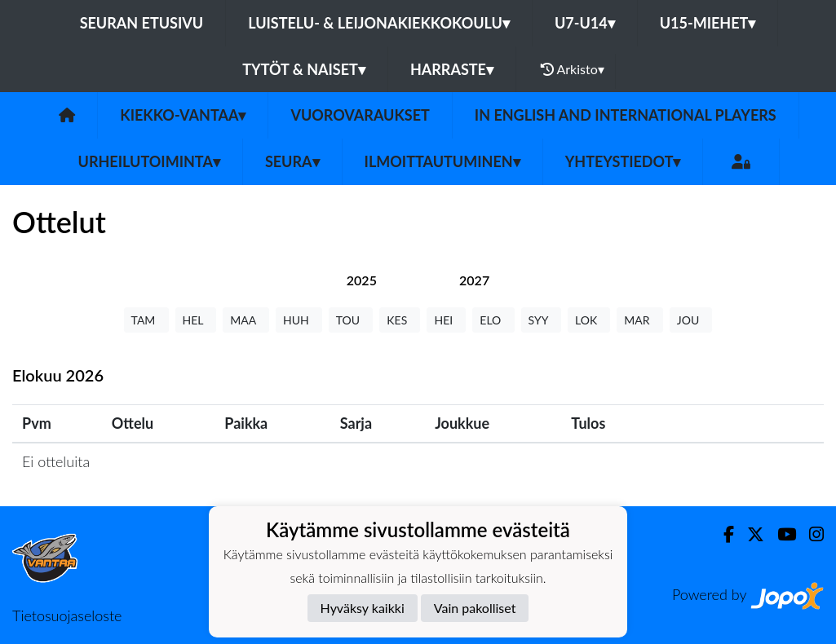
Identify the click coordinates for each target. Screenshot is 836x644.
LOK (589, 320)
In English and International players (626, 115)
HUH (299, 320)
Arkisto (573, 69)
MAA (246, 320)
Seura (292, 161)
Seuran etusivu (142, 23)
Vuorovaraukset (360, 115)
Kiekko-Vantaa (183, 115)
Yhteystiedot (623, 161)
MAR (639, 320)
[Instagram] (810, 534)
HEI (446, 320)
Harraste (452, 69)
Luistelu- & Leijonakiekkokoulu (379, 23)
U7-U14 (585, 23)
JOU (691, 320)
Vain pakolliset (475, 608)
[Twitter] (749, 534)
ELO (493, 320)
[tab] (362, 280)
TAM (146, 320)
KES (400, 320)
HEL (196, 320)
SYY (541, 320)
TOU (351, 320)
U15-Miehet (708, 23)
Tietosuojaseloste (67, 615)
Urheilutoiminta (149, 161)
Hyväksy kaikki (363, 608)
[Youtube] (780, 534)
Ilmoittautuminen (442, 161)
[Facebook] (722, 534)
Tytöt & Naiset (304, 69)
